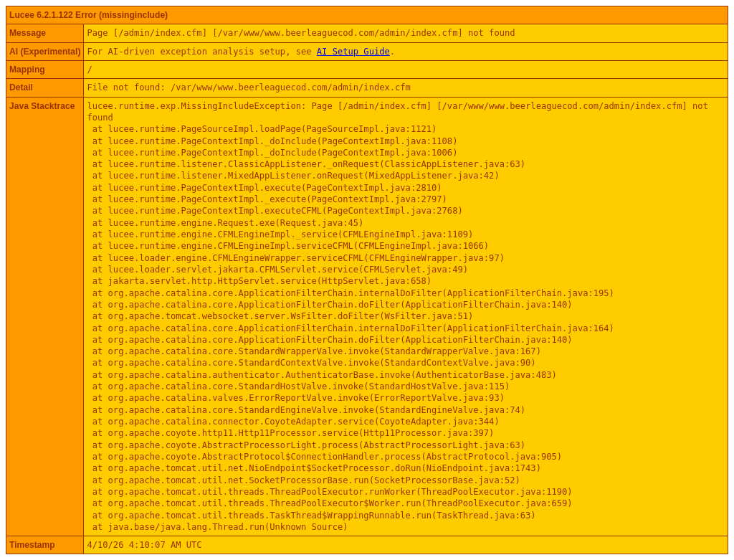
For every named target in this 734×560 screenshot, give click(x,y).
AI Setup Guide (353, 52)
